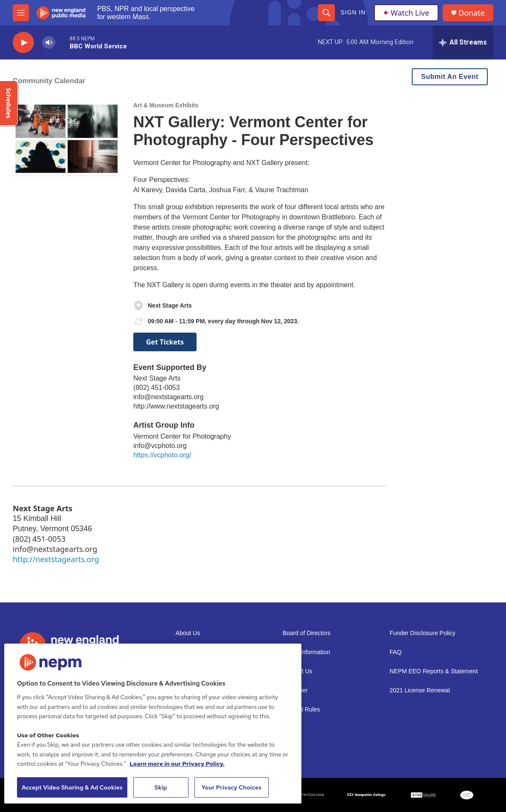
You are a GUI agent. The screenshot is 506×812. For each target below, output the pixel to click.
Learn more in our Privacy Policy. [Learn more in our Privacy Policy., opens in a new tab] (177, 764)
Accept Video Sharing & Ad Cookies (72, 787)
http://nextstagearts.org (56, 559)
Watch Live (406, 13)
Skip (161, 787)
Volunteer (295, 690)
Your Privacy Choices (231, 787)
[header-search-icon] (326, 13)
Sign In (353, 12)
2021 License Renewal (420, 690)
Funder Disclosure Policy (423, 633)
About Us (188, 633)
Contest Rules (301, 710)
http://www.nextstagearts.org (176, 406)
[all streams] (463, 42)
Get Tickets (165, 342)
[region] (153, 724)
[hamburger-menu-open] (21, 13)
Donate (472, 13)
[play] (23, 43)
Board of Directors (307, 633)
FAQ (396, 652)
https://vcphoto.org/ (162, 455)
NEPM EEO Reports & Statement (434, 671)
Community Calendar (49, 81)
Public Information (306, 652)
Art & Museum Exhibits (166, 105)
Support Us (298, 671)
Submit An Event (450, 77)
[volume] (49, 43)
